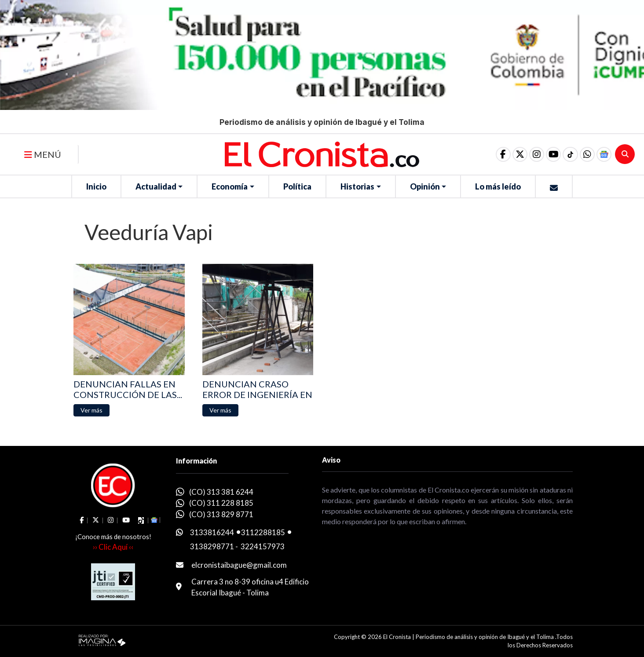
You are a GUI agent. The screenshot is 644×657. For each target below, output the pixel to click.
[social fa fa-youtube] (548, 154)
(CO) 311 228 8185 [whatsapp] (221, 503)
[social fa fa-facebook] (492, 154)
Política (297, 186)
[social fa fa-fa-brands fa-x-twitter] (511, 154)
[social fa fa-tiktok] (566, 154)
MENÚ (43, 154)
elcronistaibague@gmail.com (239, 565)
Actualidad (156, 186)
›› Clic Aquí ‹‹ (113, 547)
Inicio (96, 186)
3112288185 (263, 532)
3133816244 (212, 532)
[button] (585, 154)
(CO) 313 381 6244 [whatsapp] (221, 492)
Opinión (425, 186)
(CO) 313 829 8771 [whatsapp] (221, 514)
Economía (230, 186)
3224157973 (263, 546)
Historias (357, 186)
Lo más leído (498, 186)
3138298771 (212, 546)
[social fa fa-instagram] (529, 154)
